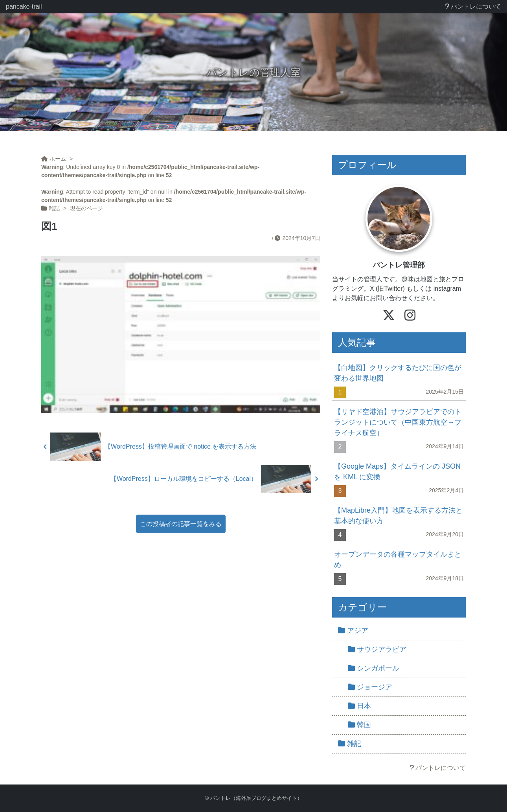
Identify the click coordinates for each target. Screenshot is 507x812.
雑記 (350, 744)
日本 (359, 706)
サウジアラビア (377, 649)
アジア (353, 631)
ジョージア (370, 687)
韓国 (359, 725)
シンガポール (374, 668)
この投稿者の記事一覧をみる (181, 524)
